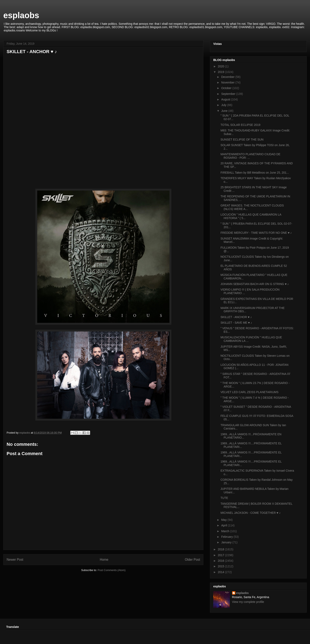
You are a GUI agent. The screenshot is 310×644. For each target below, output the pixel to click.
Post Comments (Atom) (111, 570)
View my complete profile (248, 602)
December (228, 77)
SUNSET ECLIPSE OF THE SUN (242, 140)
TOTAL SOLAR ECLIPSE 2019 (240, 125)
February (227, 537)
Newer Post (15, 560)
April (224, 525)
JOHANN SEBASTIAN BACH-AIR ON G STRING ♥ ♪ (255, 284)
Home (104, 560)
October (227, 88)
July (224, 105)
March (226, 531)
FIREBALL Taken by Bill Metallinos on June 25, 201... (255, 173)
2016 (221, 561)
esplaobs (21, 15)
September (229, 94)
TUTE (224, 498)
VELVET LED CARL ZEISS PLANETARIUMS (249, 392)
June (225, 111)
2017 (221, 555)
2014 (221, 572)
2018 (221, 549)
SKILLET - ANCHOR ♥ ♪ (236, 317)
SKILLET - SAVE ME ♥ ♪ (236, 323)
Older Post (192, 560)
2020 (221, 66)
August (226, 99)
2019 (221, 72)
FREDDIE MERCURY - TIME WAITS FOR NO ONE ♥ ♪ (256, 233)
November (228, 82)
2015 (221, 566)
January (227, 542)
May (224, 520)
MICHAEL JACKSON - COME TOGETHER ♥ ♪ (250, 513)
